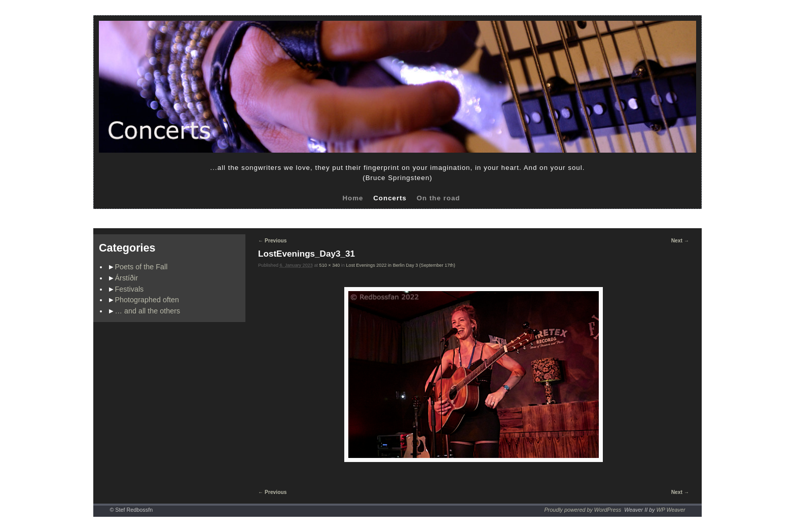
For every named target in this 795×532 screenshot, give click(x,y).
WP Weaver (671, 510)
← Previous (272, 241)
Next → (680, 241)
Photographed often (147, 300)
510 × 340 (330, 265)
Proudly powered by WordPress (583, 510)
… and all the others (148, 311)
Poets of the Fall (141, 267)
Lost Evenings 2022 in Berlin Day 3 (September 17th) (401, 265)
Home (353, 198)
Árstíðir (127, 278)
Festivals (130, 289)
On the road (439, 198)
